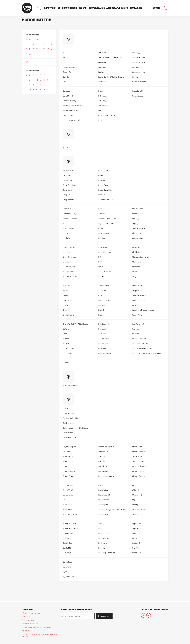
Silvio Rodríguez (69, 267)
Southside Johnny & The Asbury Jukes (147, 353)
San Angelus (137, 67)
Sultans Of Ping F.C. (105, 533)
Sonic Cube (67, 353)
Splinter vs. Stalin (70, 438)
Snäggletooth (137, 286)
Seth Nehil (101, 180)
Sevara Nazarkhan (105, 190)
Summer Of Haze (104, 538)
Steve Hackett (68, 510)
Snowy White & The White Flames (76, 324)
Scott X (100, 110)
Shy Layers (136, 233)
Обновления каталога (31, 613)
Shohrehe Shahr (138, 214)
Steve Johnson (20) (70, 514)
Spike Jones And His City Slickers (76, 428)
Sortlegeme (102, 348)
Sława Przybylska (105, 300)
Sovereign (67, 362)
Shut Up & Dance (139, 228)
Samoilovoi (102, 82)
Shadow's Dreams (70, 219)
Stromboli (67, 538)
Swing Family (68, 562)
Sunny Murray (103, 548)
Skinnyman (67, 295)
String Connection (70, 524)
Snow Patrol (137, 305)
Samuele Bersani (139, 58)
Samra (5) (136, 53)
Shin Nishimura (103, 233)
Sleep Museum (103, 286)
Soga (65, 334)
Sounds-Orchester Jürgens (142, 348)
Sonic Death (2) (103, 324)
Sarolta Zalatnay (70, 101)
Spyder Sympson (70, 447)
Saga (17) (67, 72)
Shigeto (100, 228)
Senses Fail (67, 180)
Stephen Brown (138, 471)
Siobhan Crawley (104, 272)
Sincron (100, 267)
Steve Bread (68, 505)
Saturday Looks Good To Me (73, 106)
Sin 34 (100, 257)
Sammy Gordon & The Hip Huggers (111, 77)
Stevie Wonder (103, 514)
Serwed (100, 175)
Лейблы (83, 8)
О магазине (136, 8)
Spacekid (67, 408)
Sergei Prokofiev (69, 200)
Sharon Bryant (69, 233)
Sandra (135, 77)
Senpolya (67, 175)
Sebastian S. (102, 120)
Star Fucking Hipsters (106, 447)
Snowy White (137, 315)
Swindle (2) (136, 553)
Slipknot (101, 295)
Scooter (100, 91)
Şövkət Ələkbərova (70, 385)
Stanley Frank (68, 476)
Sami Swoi (102, 67)
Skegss (135, 277)
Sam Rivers (102, 53)
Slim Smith (102, 291)
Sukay (100, 528)
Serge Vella (67, 195)
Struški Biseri (68, 543)
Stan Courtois (68, 461)
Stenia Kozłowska (139, 466)
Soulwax (135, 334)
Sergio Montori (103, 170)
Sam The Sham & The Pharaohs (110, 58)
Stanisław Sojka (69, 471)
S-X (64, 58)
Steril (65, 500)
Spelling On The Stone (71, 418)
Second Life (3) (138, 91)
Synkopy (66, 572)
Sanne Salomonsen (139, 82)
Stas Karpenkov (104, 471)
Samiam (101, 72)
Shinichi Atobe (138, 209)
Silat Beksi (67, 252)
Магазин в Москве (30, 624)
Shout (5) (136, 219)
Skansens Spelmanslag (141, 257)
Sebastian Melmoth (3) (106, 115)
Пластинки (50, 8)
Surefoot (135, 533)
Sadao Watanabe (70, 67)
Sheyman (101, 214)
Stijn (134, 500)
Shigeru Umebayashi (106, 223)
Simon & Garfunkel (70, 277)
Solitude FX (67, 339)
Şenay (65, 148)
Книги (125, 8)
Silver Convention (69, 257)
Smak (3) (101, 310)
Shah (65, 223)
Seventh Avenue (103, 195)
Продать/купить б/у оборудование (37, 627)
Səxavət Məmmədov (105, 200)
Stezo (134, 485)
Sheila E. (101, 209)
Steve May (101, 485)
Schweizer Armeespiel (71, 120)
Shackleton (67, 209)
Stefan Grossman (139, 452)
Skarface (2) (137, 262)
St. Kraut (66, 452)
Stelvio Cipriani (138, 461)
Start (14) (101, 461)
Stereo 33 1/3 (68, 490)
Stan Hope (67, 466)
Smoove (100, 315)
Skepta (66, 291)
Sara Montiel (68, 96)
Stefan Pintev (137, 457)
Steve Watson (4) (104, 495)
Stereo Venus (68, 495)
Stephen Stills (68, 485)
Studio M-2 (67, 548)
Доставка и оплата (30, 620)
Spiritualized (68, 433)
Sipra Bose (102, 277)
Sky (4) (66, 305)
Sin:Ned (101, 262)
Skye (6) (66, 310)
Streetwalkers (137, 514)
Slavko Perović (68, 315)
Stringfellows (68, 533)
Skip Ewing (67, 300)
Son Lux (66, 343)
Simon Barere (103, 247)
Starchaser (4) (103, 452)
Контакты (26, 631)
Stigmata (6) (137, 495)
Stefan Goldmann (139, 447)
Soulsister (136, 329)
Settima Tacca (103, 185)
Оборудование (97, 8)
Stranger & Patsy (139, 510)
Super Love (136, 524)
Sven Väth (136, 548)
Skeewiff (135, 272)
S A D (65, 53)
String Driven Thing (70, 528)
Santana (66, 91)
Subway (101, 524)
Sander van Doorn (139, 72)
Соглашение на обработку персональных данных (40, 635)
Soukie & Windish (104, 353)
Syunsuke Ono (68, 577)
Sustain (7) (136, 543)
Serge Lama (68, 190)
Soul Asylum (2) (138, 324)
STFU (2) (136, 490)
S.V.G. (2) (66, 62)
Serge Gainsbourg (70, 185)
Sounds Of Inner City (140, 343)
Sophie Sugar (103, 343)
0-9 (27, 62)
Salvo (65, 82)
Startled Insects (104, 466)
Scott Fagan (102, 96)
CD (59, 8)
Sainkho (66, 77)
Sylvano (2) (67, 567)
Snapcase (136, 291)
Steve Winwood (103, 500)
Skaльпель (137, 267)
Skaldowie (136, 252)
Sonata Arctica (69, 348)
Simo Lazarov (68, 272)
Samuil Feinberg (138, 62)
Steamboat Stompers (106, 476)
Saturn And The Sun (71, 110)
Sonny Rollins (103, 334)
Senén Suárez (68, 170)
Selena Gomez (138, 96)
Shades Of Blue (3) (70, 214)
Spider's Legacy (69, 423)
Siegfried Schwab (70, 247)
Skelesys (66, 286)
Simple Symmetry (104, 252)
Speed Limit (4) (69, 413)
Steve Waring (103, 490)
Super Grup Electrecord (106, 553)
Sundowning (102, 543)
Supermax (136, 528)
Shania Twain (68, 228)
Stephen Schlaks (139, 476)
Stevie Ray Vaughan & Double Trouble (112, 510)
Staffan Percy (68, 457)
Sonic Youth (102, 329)
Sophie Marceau (104, 339)
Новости (26, 617)
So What (66, 329)
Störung (135, 505)
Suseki (135, 538)
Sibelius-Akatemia (139, 238)
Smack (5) (101, 305)
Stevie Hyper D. (103, 505)
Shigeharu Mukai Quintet (107, 219)
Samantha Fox (103, 62)
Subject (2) (67, 553)
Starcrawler (102, 457)
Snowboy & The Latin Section (143, 310)
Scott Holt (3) (102, 101)
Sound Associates (139, 339)
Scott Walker (102, 106)
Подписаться (104, 616)
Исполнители (70, 8)
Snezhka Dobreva (139, 295)
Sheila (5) (67, 238)
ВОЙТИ (156, 8)
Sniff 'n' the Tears (139, 300)
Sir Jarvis (136, 247)
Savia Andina (68, 115)
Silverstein (67, 262)
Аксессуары (113, 8)
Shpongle (136, 223)
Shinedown (102, 238)
